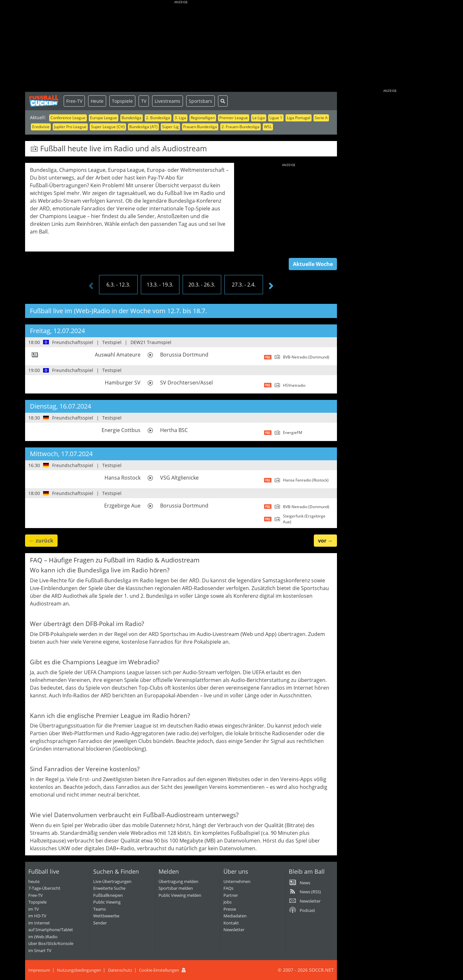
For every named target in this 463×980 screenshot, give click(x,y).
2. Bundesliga (158, 118)
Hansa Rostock (123, 478)
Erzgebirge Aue (122, 506)
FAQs (228, 888)
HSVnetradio (294, 385)
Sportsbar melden (176, 888)
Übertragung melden (178, 881)
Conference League (68, 118)
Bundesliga (132, 118)
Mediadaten (235, 916)
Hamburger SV (123, 383)
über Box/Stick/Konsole (51, 943)
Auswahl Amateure (118, 355)
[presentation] (91, 286)
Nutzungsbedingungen (79, 970)
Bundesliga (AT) (143, 127)
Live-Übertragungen (112, 881)
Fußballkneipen (108, 895)
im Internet (39, 923)
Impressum (39, 970)
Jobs (227, 902)
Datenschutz (120, 970)
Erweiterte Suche (109, 888)
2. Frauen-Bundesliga (241, 127)
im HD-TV (37, 916)
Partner (231, 895)
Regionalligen (203, 118)
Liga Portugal (299, 118)
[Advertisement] (181, 47)
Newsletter (234, 930)
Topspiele (122, 101)
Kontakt (231, 923)
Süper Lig (170, 127)
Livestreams (168, 101)
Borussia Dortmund (184, 355)
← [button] (41, 541)
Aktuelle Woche (313, 264)
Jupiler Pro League (70, 127)
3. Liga (180, 118)
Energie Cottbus (121, 430)
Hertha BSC (174, 430)
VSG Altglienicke (179, 478)
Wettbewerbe (106, 916)
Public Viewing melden (180, 895)
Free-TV (74, 101)
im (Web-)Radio (43, 937)
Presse (230, 909)
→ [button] (325, 541)
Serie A (321, 118)
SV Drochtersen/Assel (186, 383)
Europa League (104, 118)
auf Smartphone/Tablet (51, 930)
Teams (100, 909)
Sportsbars (200, 101)
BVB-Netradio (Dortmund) (306, 357)
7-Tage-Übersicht (44, 888)
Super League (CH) (108, 127)
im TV (34, 909)
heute (34, 881)
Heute (97, 101)
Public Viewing (107, 902)
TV (144, 101)
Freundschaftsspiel (73, 342)
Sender (100, 923)
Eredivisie (41, 127)
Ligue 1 (276, 118)
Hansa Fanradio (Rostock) (306, 480)
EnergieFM (293, 433)
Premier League (234, 118)
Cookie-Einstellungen (159, 970)
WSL (268, 127)
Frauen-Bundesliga (200, 127)
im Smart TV (40, 950)
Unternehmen (237, 881)
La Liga (259, 118)
